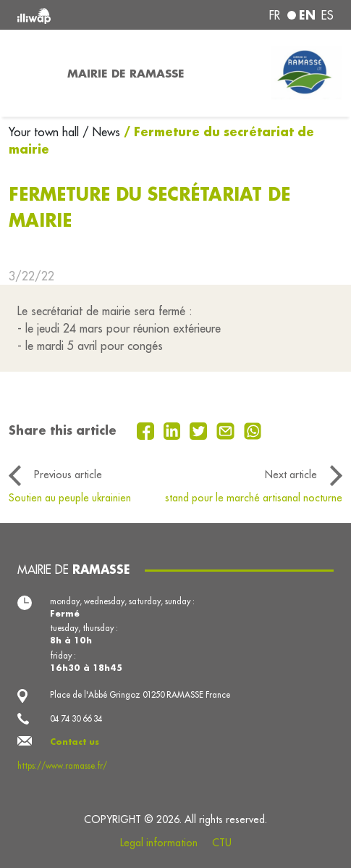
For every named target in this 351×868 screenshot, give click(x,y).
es (327, 15)
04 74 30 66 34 (76, 719)
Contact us (75, 742)
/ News (101, 132)
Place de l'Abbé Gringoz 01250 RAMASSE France (140, 695)
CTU (222, 843)
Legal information (159, 843)
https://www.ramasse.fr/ (62, 766)
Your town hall (46, 132)
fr (275, 15)
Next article (291, 475)
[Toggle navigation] (29, 73)
